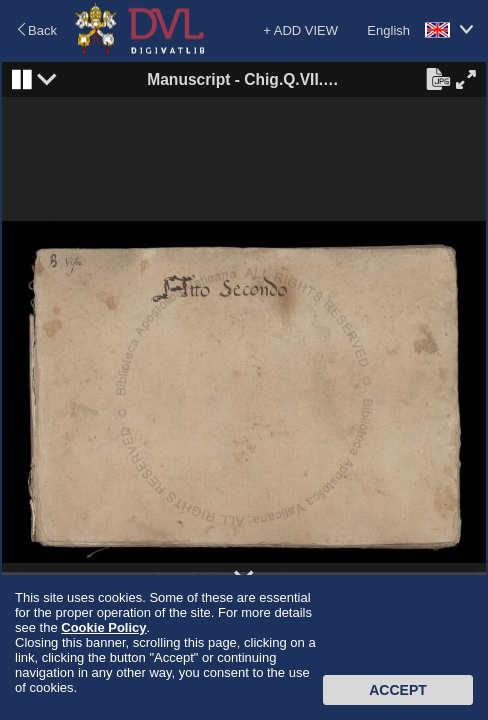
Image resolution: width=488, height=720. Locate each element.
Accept (398, 690)
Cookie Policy (103, 627)
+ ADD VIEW (300, 30)
